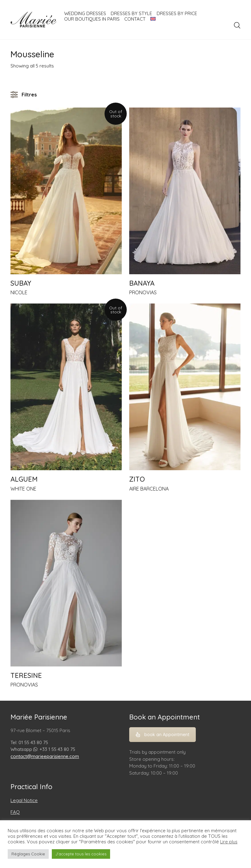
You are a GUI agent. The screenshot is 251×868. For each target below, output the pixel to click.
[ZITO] (185, 387)
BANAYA (142, 283)
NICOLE (19, 292)
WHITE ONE (23, 489)
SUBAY (21, 283)
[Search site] (237, 25)
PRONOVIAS (143, 292)
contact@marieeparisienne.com (45, 756)
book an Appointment (163, 735)
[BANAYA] (185, 191)
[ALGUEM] (66, 387)
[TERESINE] (66, 583)
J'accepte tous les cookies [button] (81, 854)
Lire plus (229, 842)
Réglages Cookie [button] (28, 854)
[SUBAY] (66, 191)
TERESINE (26, 675)
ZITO (137, 479)
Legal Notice (24, 800)
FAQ (15, 812)
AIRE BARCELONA (149, 489)
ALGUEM (24, 479)
